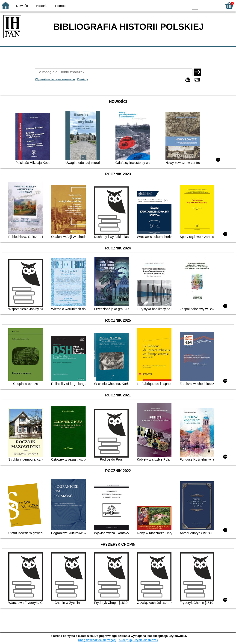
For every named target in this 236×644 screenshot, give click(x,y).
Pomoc (60, 6)
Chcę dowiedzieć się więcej (97, 640)
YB (175, 5)
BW (166, 5)
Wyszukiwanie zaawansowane (55, 79)
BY (184, 5)
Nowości (22, 6)
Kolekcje (83, 79)
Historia (42, 6)
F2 (214, 5)
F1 (203, 5)
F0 (195, 5)
